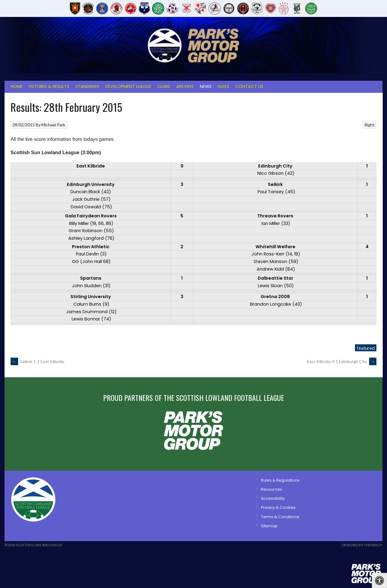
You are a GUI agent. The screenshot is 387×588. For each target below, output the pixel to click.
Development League (128, 86)
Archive (185, 86)
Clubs (164, 86)
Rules (223, 86)
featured (366, 348)
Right (369, 125)
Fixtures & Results (49, 86)
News (206, 86)
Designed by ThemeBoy (362, 545)
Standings (87, 86)
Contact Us (249, 86)
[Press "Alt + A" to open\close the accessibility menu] (379, 580)
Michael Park (53, 125)
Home (17, 86)
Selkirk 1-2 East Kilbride (37, 361)
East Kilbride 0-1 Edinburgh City (342, 361)
